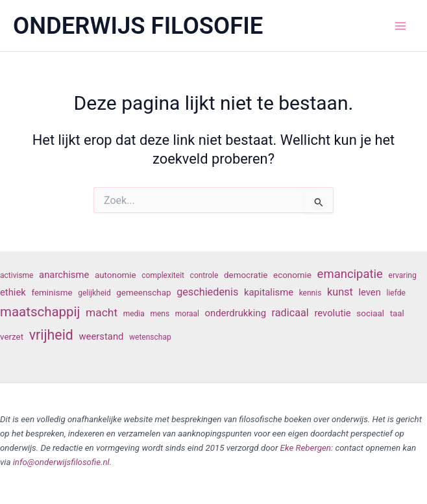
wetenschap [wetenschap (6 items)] (150, 337)
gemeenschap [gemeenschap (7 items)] (143, 293)
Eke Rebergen (306, 448)
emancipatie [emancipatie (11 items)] (350, 274)
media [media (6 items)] (134, 314)
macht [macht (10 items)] (102, 312)
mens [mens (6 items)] (160, 314)
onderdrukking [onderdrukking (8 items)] (236, 313)
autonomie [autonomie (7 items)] (116, 275)
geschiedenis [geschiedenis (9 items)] (207, 292)
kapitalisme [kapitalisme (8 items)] (269, 292)
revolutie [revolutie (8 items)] (332, 313)
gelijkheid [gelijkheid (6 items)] (94, 293)
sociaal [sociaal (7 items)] (370, 313)
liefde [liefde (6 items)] (396, 293)
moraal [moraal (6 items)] (187, 314)
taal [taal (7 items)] (397, 313)
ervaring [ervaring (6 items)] (403, 275)
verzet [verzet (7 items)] (12, 337)
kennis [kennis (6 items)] (311, 293)
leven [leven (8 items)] (369, 292)
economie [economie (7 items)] (292, 275)
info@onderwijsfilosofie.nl (61, 462)
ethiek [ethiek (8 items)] (13, 292)
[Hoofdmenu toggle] (400, 26)
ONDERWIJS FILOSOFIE (138, 26)
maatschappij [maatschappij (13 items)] (40, 312)
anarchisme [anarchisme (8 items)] (64, 275)
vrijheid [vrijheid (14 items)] (51, 335)
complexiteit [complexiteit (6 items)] (163, 275)
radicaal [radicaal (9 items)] (290, 313)
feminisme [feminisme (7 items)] (52, 293)
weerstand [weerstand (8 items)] (101, 336)
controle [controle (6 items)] (204, 275)
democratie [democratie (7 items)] (246, 275)
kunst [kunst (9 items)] (340, 292)
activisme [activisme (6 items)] (17, 275)
